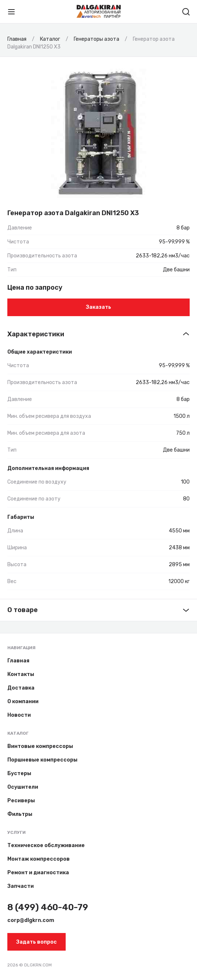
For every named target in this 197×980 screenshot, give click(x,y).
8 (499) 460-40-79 (48, 907)
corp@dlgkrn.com (31, 920)
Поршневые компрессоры (42, 760)
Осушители (23, 787)
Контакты (21, 674)
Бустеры (19, 773)
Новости (19, 715)
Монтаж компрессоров (39, 859)
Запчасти (21, 886)
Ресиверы (21, 801)
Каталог (18, 733)
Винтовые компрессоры (40, 746)
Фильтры (20, 814)
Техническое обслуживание (46, 845)
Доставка (21, 688)
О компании (23, 701)
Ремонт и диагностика (38, 873)
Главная (18, 661)
